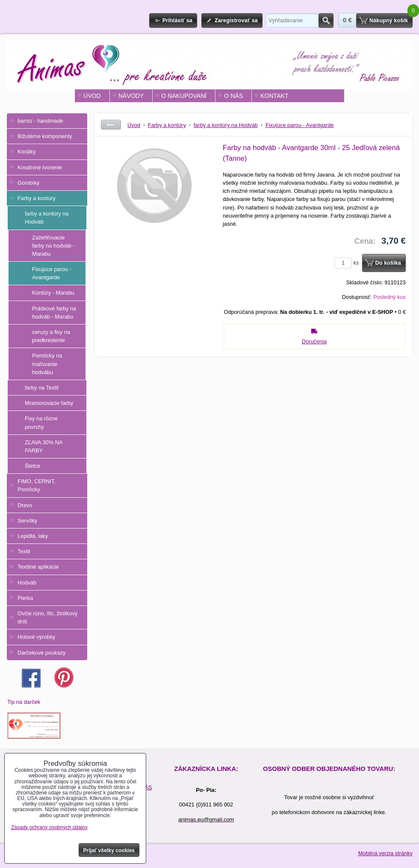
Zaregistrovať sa (236, 20)
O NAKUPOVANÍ (184, 96)
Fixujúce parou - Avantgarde (52, 273)
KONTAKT (274, 96)
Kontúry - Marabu (53, 293)
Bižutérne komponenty (45, 136)
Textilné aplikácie (38, 567)
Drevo (25, 505)
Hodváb (27, 583)
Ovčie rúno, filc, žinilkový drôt (47, 617)
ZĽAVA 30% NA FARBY (44, 446)
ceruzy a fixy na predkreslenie (51, 336)
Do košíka (388, 263)
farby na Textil (42, 388)
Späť (111, 125)
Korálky (27, 152)
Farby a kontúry (37, 198)
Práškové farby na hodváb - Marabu (54, 313)
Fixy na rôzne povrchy (41, 422)
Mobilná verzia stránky (385, 853)
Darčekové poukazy (41, 653)
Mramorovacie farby (49, 403)
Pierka (25, 598)
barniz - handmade (40, 121)
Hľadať (326, 21)
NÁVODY (131, 96)
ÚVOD (92, 96)
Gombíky (28, 183)
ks (348, 263)
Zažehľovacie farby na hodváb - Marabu (53, 246)
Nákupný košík (389, 20)
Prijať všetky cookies (109, 850)
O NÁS (233, 96)
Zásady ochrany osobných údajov (49, 827)
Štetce (32, 466)
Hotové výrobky (36, 637)
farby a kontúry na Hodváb (47, 218)
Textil (24, 551)
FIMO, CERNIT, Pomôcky (37, 485)
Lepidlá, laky (33, 536)
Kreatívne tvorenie (40, 167)
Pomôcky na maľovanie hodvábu (47, 364)
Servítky (27, 521)
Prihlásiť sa (177, 20)
